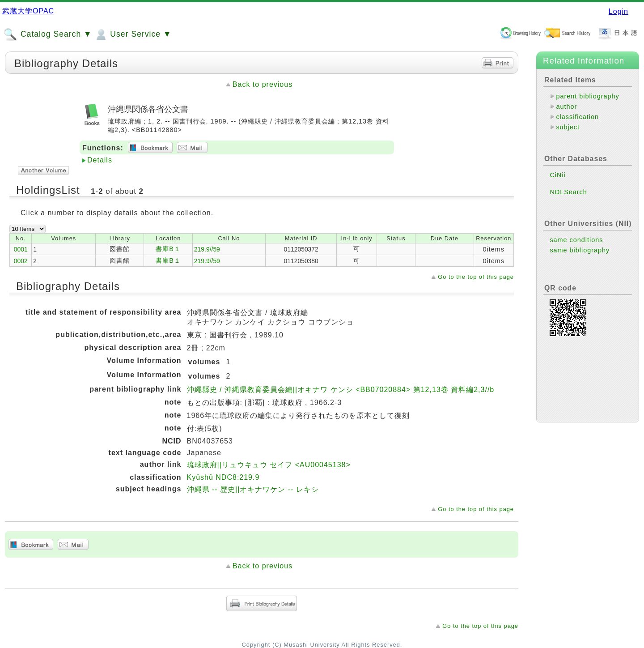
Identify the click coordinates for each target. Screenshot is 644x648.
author (566, 107)
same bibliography (580, 250)
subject (568, 127)
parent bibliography (587, 96)
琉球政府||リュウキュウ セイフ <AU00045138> (269, 465)
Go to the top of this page (476, 277)
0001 (21, 249)
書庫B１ (168, 249)
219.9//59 (207, 249)
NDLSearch (568, 192)
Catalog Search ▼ (48, 34)
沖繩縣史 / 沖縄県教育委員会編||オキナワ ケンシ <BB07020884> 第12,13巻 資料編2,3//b (341, 390)
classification (577, 117)
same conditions (576, 240)
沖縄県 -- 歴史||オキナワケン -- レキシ (253, 489)
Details (100, 160)
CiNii (557, 175)
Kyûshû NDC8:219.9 (223, 477)
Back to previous (263, 84)
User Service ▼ (133, 34)
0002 (21, 261)
